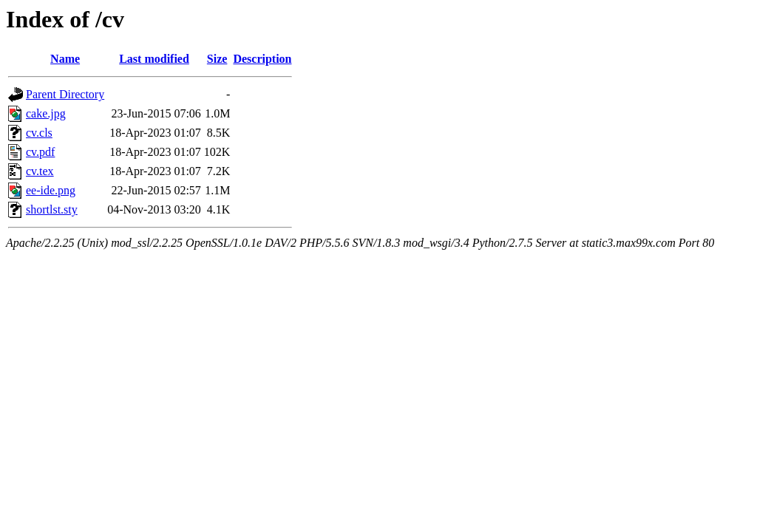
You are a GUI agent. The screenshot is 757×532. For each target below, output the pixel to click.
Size (217, 59)
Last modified (154, 59)
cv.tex (40, 171)
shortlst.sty (52, 209)
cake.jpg (46, 113)
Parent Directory (65, 94)
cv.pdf (40, 152)
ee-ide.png (51, 190)
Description (262, 59)
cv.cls (39, 133)
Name (65, 59)
